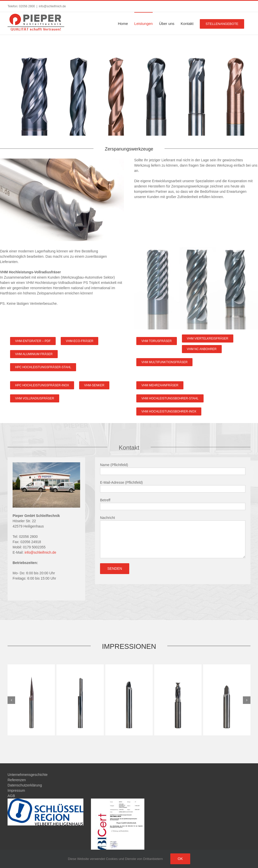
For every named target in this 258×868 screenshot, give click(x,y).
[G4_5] (80, 700)
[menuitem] (123, 23)
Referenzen (17, 780)
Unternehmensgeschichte (28, 775)
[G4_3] (178, 700)
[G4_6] (31, 700)
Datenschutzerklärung (25, 785)
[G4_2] (227, 700)
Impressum (16, 790)
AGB (11, 796)
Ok (180, 859)
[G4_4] (129, 700)
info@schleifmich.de (52, 6)
